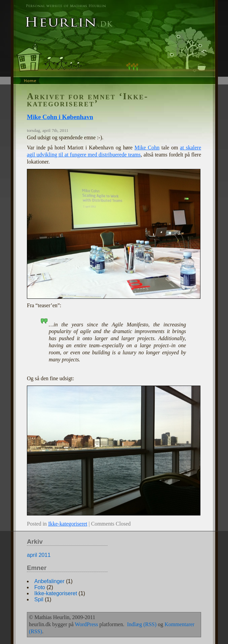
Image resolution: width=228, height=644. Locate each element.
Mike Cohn (147, 148)
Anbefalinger (49, 581)
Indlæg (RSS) (142, 624)
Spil (39, 599)
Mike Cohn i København (60, 117)
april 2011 (39, 555)
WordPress (87, 624)
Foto (40, 587)
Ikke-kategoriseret (68, 524)
